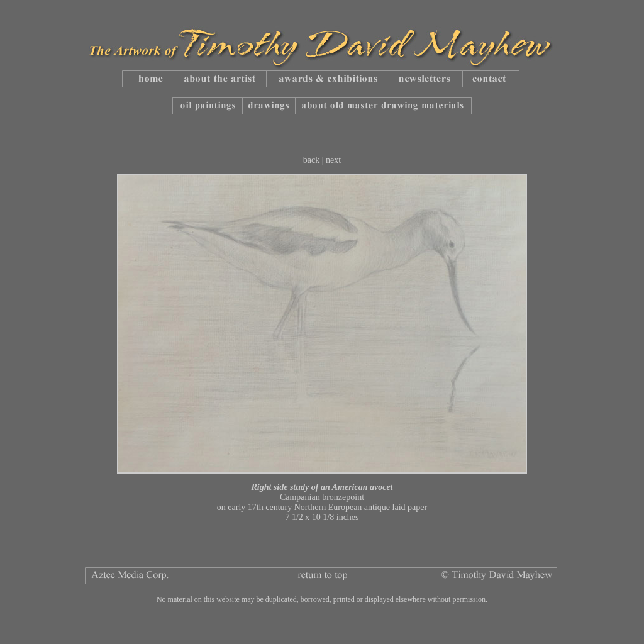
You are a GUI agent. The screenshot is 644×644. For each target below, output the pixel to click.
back (311, 160)
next (333, 160)
